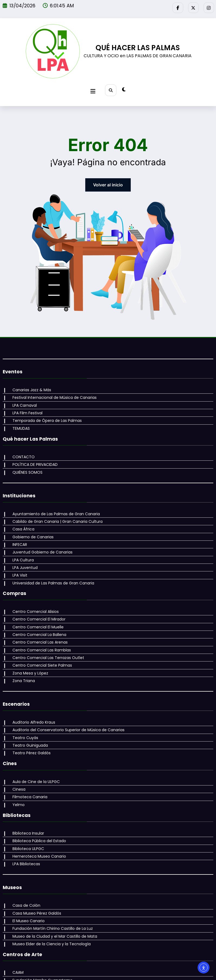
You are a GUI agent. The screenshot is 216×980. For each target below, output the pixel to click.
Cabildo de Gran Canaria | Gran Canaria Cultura (55, 512)
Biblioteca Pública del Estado (37, 814)
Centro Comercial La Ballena (37, 618)
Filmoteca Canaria (27, 772)
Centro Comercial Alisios (33, 597)
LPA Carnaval (22, 400)
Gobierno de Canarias (31, 526)
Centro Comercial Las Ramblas (39, 632)
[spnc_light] (123, 88)
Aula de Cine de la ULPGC (34, 758)
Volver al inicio (108, 182)
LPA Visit (17, 562)
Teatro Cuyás (23, 716)
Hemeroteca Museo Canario (37, 829)
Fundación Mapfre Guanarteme (40, 947)
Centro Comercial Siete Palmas (40, 647)
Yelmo (16, 779)
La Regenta (21, 962)
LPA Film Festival (25, 408)
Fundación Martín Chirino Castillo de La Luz (50, 898)
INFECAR (17, 533)
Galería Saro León (27, 954)
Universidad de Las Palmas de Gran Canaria (51, 569)
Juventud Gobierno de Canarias (40, 540)
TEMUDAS (19, 422)
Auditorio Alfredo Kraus (31, 702)
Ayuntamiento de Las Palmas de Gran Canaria (54, 505)
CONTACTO (21, 450)
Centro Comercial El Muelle (36, 611)
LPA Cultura (21, 548)
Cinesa (17, 765)
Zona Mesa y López (28, 654)
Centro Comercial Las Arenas (38, 625)
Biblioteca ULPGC (26, 822)
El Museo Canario (26, 891)
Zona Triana (21, 661)
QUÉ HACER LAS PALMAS (138, 47)
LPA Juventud (23, 555)
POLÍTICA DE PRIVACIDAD (33, 457)
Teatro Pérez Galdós (29, 730)
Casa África (21, 519)
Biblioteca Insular (26, 807)
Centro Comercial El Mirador (37, 604)
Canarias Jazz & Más (29, 386)
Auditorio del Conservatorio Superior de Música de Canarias (66, 709)
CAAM (16, 940)
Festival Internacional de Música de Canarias (52, 393)
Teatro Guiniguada (28, 723)
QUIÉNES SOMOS (25, 464)
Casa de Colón (24, 877)
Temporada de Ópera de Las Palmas (45, 415)
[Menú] (93, 89)
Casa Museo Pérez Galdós (34, 884)
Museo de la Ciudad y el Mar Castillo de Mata (52, 905)
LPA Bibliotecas (24, 836)
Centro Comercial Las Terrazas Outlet (46, 639)
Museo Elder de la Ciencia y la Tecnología (49, 912)
